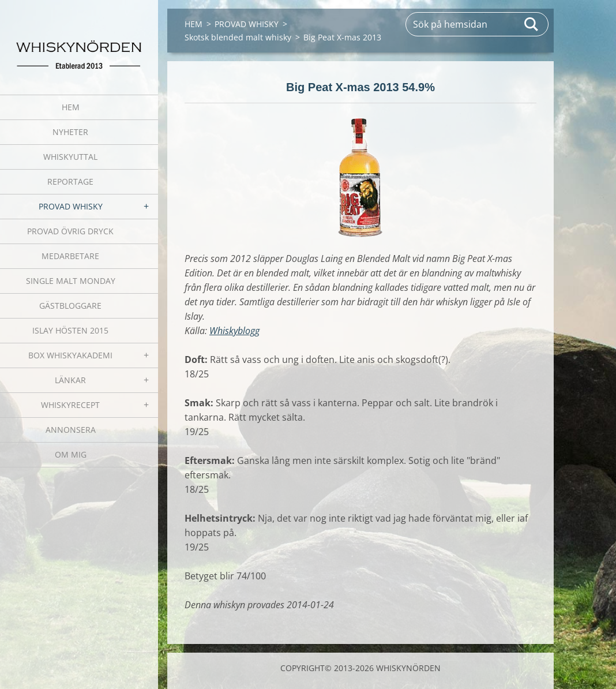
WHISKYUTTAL (70, 157)
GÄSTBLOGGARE (70, 306)
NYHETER (70, 132)
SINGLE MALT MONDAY (71, 281)
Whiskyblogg (234, 331)
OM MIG (71, 454)
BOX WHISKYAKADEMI (70, 355)
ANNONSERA (71, 430)
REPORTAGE (70, 181)
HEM (71, 107)
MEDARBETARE (70, 256)
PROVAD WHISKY (71, 206)
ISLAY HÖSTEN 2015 (70, 330)
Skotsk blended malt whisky (238, 37)
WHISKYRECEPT (70, 405)
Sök (532, 24)
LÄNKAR (70, 380)
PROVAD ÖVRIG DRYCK (70, 231)
